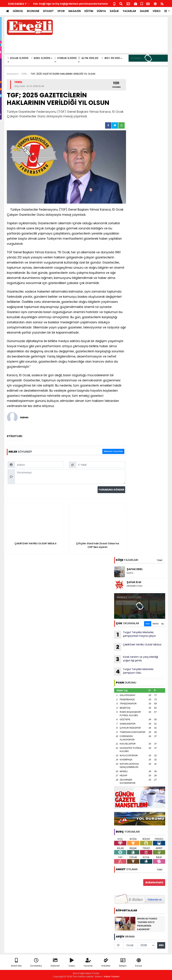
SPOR (61, 11)
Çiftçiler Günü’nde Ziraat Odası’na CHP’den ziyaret (65, 4)
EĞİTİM (89, 11)
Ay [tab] (163, 624)
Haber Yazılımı (112, 976)
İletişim (123, 963)
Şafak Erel (134, 582)
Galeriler (55, 963)
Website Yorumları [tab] (113, 451)
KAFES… (131, 573)
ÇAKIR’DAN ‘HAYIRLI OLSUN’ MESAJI (138, 647)
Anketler (106, 963)
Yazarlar (88, 963)
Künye (139, 963)
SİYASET (48, 11)
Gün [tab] (148, 624)
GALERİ (144, 11)
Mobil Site (16, 963)
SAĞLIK (114, 11)
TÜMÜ (160, 560)
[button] (167, 11)
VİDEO (157, 11)
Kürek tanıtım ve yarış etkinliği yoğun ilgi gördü (136, 659)
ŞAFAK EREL (135, 569)
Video (72, 963)
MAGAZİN (75, 11)
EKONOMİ (33, 11)
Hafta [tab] (156, 624)
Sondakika (36, 963)
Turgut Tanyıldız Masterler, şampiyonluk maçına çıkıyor (135, 635)
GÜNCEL (18, 11)
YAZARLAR (129, 11)
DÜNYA (101, 11)
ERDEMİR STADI (135, 586)
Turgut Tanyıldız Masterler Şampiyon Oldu (134, 672)
